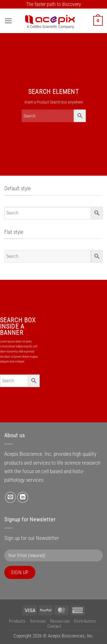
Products (17, 621)
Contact (54, 626)
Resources (60, 621)
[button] (8, 21)
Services (38, 621)
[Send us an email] (10, 497)
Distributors (85, 621)
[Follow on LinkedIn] (23, 497)
